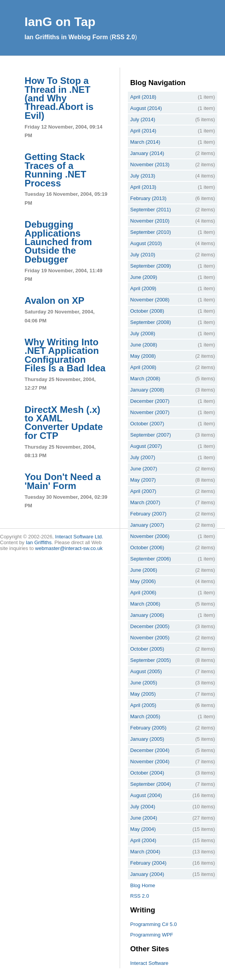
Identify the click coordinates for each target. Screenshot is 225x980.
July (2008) (143, 333)
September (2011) (151, 210)
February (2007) (148, 514)
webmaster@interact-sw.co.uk (69, 548)
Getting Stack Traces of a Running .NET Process (55, 170)
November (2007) (150, 412)
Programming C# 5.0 (153, 924)
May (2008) (143, 356)
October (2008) (147, 311)
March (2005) (145, 716)
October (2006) (147, 547)
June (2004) (144, 818)
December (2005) (150, 626)
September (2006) (151, 559)
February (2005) (148, 728)
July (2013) (143, 176)
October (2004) (147, 773)
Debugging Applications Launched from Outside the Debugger (58, 242)
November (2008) (150, 300)
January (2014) (147, 153)
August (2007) (146, 446)
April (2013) (143, 187)
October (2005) (147, 649)
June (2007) (144, 469)
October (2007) (147, 424)
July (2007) (143, 457)
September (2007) (151, 435)
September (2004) (151, 784)
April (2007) (143, 491)
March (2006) (145, 604)
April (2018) (143, 97)
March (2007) (145, 502)
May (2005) (143, 694)
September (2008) (151, 322)
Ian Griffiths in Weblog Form (66, 37)
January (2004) (147, 874)
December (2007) (150, 401)
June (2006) (144, 570)
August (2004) (146, 795)
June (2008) (144, 345)
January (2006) (147, 615)
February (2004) (148, 863)
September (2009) (151, 266)
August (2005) (146, 671)
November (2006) (150, 536)
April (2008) (143, 367)
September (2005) (151, 660)
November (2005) (150, 638)
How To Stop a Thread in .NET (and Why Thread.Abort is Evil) (59, 98)
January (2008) (147, 390)
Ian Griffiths (39, 542)
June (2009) (144, 277)
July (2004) (143, 807)
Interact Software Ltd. (79, 537)
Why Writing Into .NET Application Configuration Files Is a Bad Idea (65, 355)
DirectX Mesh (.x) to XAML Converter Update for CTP (64, 423)
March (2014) (145, 142)
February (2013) (148, 198)
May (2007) (143, 480)
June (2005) (144, 683)
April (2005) (143, 705)
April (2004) (143, 840)
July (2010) (143, 255)
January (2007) (147, 525)
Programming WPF (152, 935)
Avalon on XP (54, 300)
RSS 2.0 (124, 37)
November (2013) (150, 164)
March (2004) (145, 852)
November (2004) (150, 762)
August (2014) (146, 108)
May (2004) (143, 829)
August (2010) (146, 243)
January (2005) (147, 739)
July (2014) (143, 119)
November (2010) (150, 221)
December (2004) (150, 750)
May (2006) (143, 581)
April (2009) (143, 288)
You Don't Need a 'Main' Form (63, 481)
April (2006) (143, 593)
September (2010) (151, 232)
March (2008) (145, 379)
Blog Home (143, 885)
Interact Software (149, 963)
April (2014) (143, 131)
